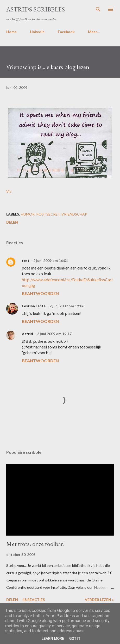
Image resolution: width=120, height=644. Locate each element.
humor (28, 214)
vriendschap (74, 214)
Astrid (27, 334)
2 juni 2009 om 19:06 (67, 306)
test (26, 260)
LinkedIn (37, 32)
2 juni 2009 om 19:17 (54, 334)
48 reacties (34, 600)
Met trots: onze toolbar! (36, 544)
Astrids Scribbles (36, 9)
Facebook (66, 32)
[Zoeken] (98, 9)
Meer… (94, 32)
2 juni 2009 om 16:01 (51, 260)
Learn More (53, 639)
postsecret (48, 214)
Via (9, 191)
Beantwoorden (40, 293)
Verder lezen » (99, 600)
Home (11, 32)
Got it (75, 639)
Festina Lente (34, 306)
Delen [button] (12, 222)
